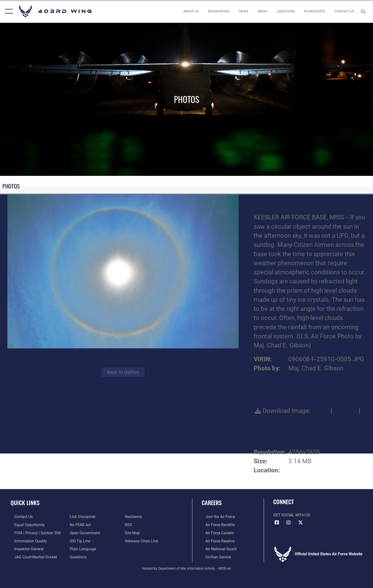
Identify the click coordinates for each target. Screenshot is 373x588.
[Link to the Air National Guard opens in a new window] (217, 549)
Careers (212, 503)
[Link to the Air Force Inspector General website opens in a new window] (25, 549)
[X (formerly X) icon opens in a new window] (300, 523)
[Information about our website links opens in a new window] (81, 517)
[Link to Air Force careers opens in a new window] (216, 533)
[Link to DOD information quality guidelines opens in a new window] (27, 541)
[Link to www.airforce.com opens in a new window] (216, 517)
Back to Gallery (123, 372)
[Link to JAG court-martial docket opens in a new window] (32, 557)
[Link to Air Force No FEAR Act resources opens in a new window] (79, 525)
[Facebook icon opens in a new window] (277, 523)
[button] (8, 11)
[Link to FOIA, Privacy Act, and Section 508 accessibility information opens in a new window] (34, 533)
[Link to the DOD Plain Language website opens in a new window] (81, 549)
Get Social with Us (292, 515)
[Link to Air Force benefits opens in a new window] (216, 525)
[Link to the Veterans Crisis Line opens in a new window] (143, 541)
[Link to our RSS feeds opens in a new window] (130, 525)
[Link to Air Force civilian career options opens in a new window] (214, 557)
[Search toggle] (364, 11)
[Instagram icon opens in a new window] (289, 523)
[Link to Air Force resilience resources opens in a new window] (134, 517)
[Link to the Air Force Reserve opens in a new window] (216, 541)
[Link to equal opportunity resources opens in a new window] (26, 525)
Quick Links (25, 503)
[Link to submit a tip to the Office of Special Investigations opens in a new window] (79, 541)
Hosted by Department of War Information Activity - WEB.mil (186, 568)
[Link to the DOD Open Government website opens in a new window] (83, 533)
